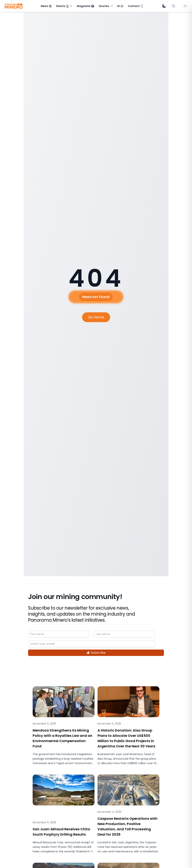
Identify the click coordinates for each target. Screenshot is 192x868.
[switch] (164, 6)
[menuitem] (46, 6)
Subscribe (96, 653)
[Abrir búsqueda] (174, 6)
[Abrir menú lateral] (185, 6)
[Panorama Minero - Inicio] (13, 6)
